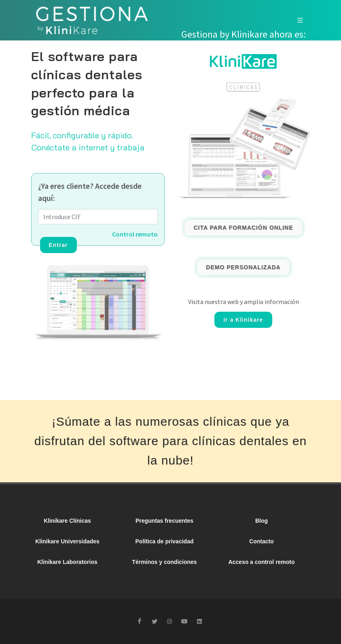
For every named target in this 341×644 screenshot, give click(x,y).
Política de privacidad (165, 541)
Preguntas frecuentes (164, 521)
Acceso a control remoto (261, 562)
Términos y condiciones (164, 562)
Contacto (262, 541)
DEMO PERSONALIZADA (243, 267)
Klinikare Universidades (67, 541)
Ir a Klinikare (243, 320)
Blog (262, 521)
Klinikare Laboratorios (67, 562)
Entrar (58, 245)
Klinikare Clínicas (67, 521)
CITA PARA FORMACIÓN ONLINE (243, 228)
